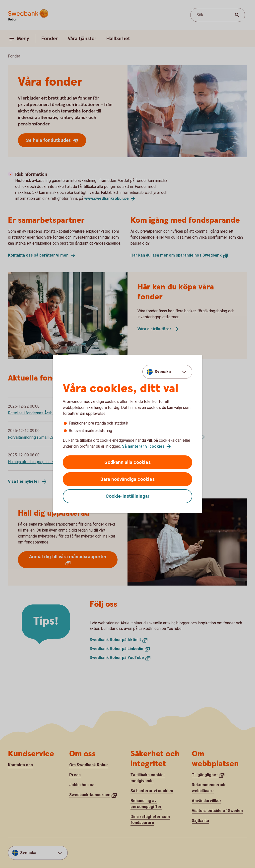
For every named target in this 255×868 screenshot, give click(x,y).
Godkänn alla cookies (127, 462)
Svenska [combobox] (163, 372)
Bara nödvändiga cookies (127, 479)
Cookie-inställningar (127, 496)
